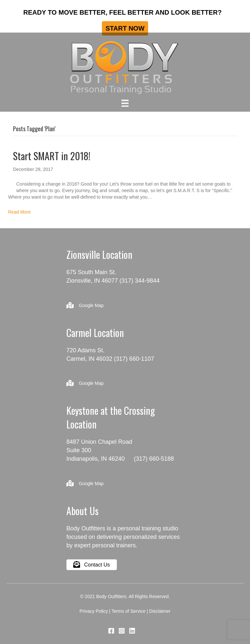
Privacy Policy (94, 611)
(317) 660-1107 (134, 359)
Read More (19, 212)
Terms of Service (129, 611)
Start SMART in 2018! (52, 156)
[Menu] (125, 103)
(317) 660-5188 (154, 459)
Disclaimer (160, 611)
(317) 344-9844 (139, 281)
